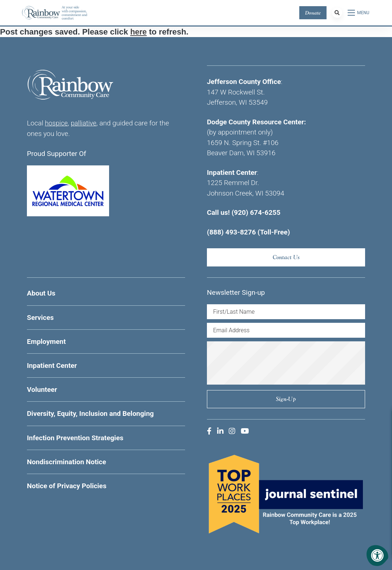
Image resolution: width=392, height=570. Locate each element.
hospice (57, 123)
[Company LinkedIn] (220, 431)
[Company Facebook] (209, 431)
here (139, 32)
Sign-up (286, 399)
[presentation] (286, 363)
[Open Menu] (359, 13)
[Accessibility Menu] (377, 555)
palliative (85, 123)
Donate (313, 13)
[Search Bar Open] (337, 13)
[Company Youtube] (245, 431)
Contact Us (286, 257)
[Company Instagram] (232, 431)
